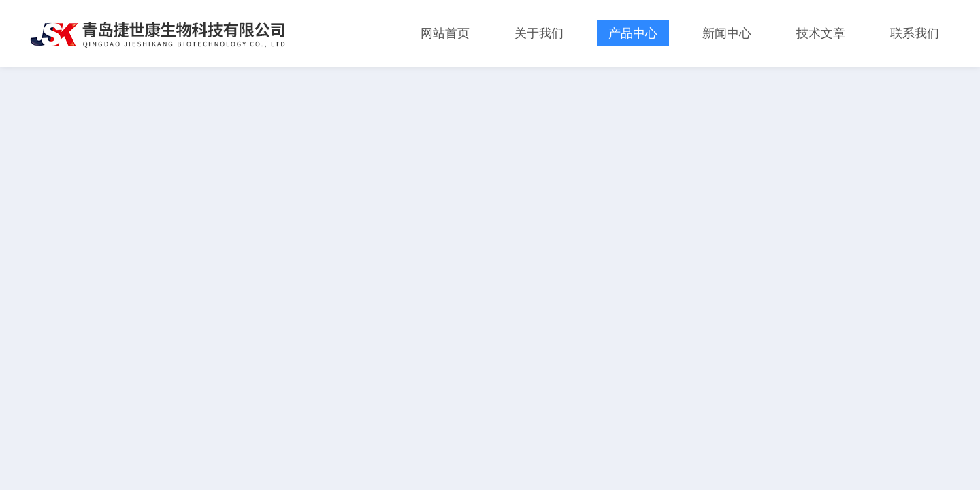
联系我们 (915, 33)
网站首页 (445, 33)
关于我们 (539, 33)
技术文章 (821, 33)
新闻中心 (727, 33)
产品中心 (633, 33)
